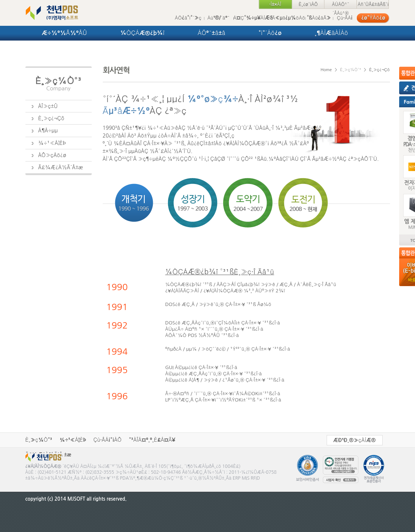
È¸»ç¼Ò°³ (39, 440)
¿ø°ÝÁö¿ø (373, 18)
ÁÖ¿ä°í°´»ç (188, 18)
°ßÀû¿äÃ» (319, 18)
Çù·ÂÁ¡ (345, 18)
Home (326, 70)
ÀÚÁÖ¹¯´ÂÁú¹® (340, 6)
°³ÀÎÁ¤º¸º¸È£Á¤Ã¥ (152, 440)
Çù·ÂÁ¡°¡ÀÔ (108, 440)
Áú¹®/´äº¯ (219, 18)
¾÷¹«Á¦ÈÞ (73, 440)
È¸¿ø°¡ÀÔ (308, 4)
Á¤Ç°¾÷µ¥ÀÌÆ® (253, 18)
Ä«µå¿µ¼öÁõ (289, 18)
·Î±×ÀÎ (275, 4)
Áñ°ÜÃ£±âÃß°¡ (373, 4)
